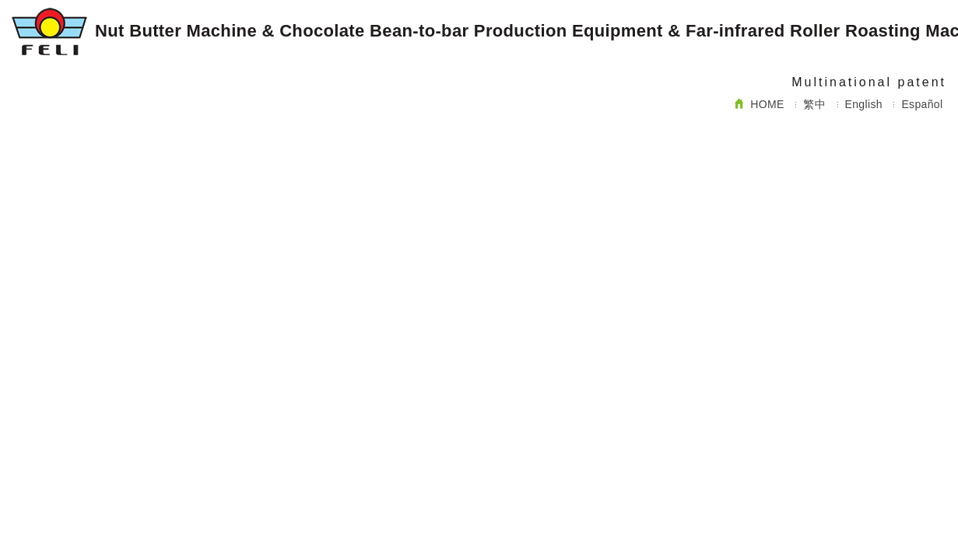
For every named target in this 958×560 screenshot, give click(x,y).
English (864, 104)
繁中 (814, 104)
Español (922, 104)
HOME (760, 104)
